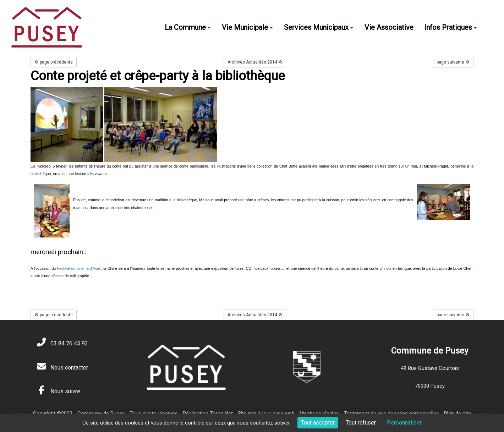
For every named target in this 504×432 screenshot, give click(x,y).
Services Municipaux (319, 27)
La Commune (188, 27)
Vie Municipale (247, 27)
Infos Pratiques (450, 27)
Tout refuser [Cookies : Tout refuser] (361, 423)
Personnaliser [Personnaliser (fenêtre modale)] (404, 423)
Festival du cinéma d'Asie (79, 268)
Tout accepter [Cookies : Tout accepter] (318, 423)
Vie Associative (389, 27)
